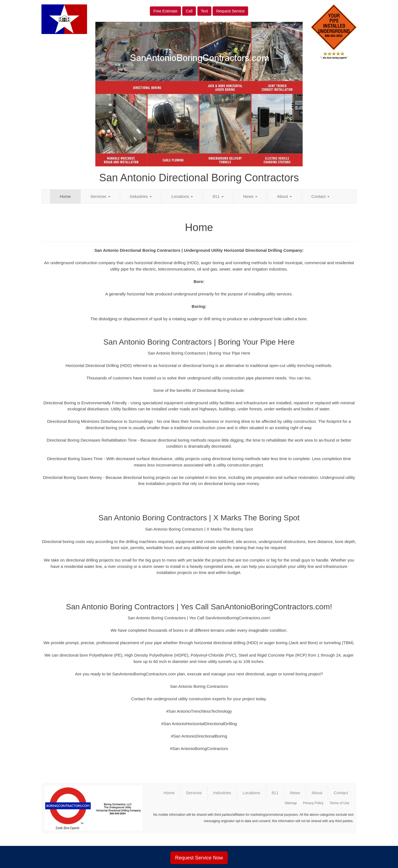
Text (205, 11)
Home (65, 196)
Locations (182, 196)
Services (100, 196)
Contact (321, 196)
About (284, 196)
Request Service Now (199, 858)
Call (189, 11)
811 (218, 196)
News (250, 196)
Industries (141, 196)
